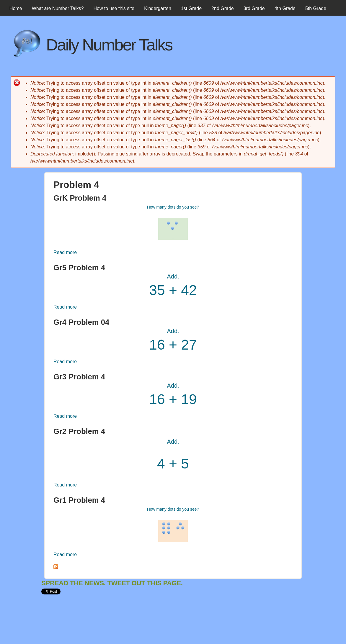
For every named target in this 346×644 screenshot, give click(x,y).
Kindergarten (158, 8)
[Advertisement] (149, 624)
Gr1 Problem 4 (79, 500)
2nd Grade (223, 8)
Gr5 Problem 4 (79, 268)
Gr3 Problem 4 (79, 377)
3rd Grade (254, 8)
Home (16, 8)
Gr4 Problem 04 (81, 322)
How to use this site (114, 8)
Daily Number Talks (109, 45)
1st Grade (191, 8)
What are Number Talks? (58, 8)
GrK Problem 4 (80, 198)
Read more (65, 252)
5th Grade (316, 8)
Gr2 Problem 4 (79, 431)
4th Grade (285, 8)
